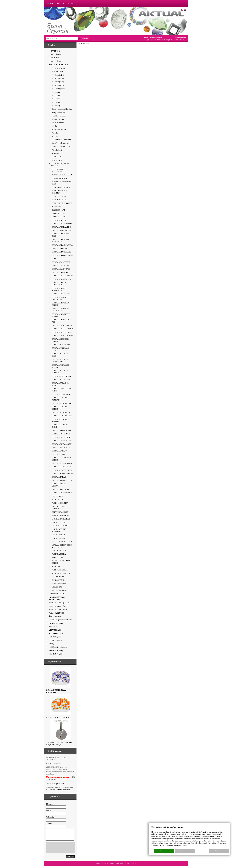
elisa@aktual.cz (58, 784)
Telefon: (49, 824)
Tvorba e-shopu (109, 865)
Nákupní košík (181, 37)
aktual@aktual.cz (63, 789)
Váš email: (50, 817)
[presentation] (69, 850)
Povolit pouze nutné (185, 851)
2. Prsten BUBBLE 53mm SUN (57, 717)
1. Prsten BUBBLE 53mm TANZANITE (56, 691)
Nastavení (219, 851)
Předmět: (49, 804)
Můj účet (169, 40)
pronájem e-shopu (122, 865)
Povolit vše (164, 851)
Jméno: (49, 811)
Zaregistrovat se (150, 40)
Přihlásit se (161, 40)
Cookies (99, 865)
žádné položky (180, 40)
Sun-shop (132, 865)
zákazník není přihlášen (153, 37)
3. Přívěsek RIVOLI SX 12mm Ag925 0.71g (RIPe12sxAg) (60, 743)
